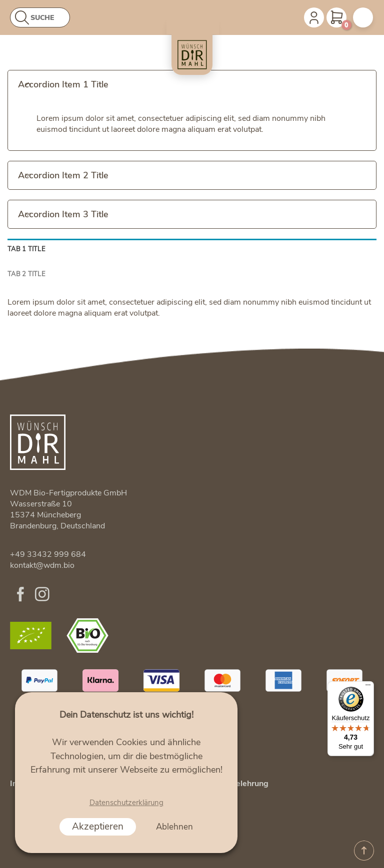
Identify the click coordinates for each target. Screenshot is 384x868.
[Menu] (363, 17)
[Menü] (368, 687)
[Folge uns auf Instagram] (42, 595)
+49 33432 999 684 (48, 554)
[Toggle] (28, 83)
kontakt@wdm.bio (42, 565)
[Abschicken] (23, 18)
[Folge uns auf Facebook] (21, 595)
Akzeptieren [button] (98, 827)
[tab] (192, 249)
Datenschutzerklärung (126, 803)
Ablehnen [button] (174, 827)
